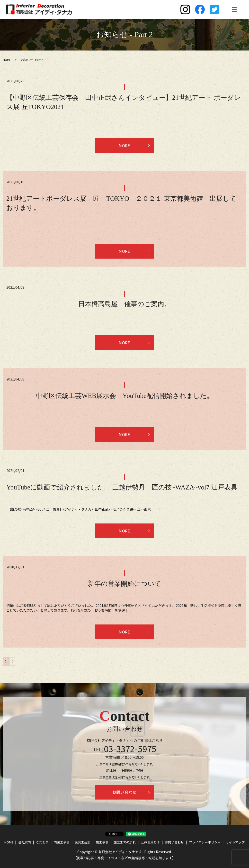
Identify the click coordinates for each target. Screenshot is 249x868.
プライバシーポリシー (205, 842)
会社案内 (25, 842)
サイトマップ (235, 842)
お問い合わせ (125, 792)
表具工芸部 (83, 842)
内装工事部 (62, 842)
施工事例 (102, 842)
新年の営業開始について (124, 584)
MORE (125, 145)
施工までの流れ (125, 842)
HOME (7, 60)
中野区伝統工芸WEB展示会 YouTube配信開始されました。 (124, 396)
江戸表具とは (150, 842)
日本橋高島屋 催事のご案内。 (124, 304)
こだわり (42, 842)
